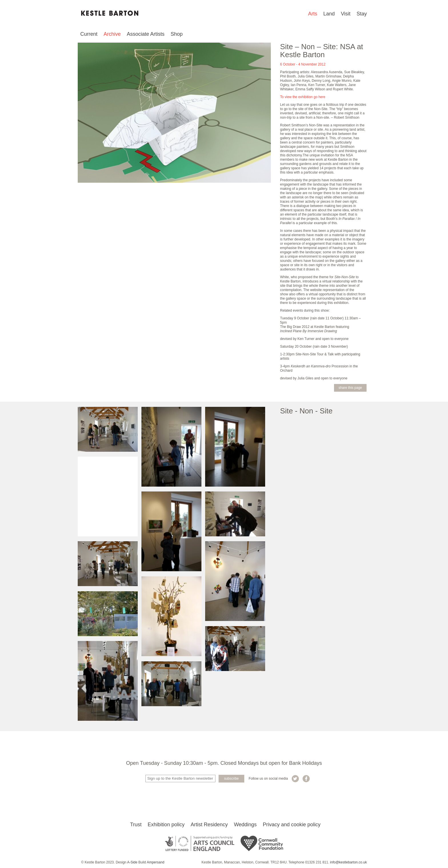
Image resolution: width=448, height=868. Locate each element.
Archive (112, 34)
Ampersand (156, 862)
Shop (177, 34)
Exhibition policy (166, 825)
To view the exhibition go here (303, 97)
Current (89, 34)
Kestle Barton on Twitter (295, 779)
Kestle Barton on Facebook (306, 779)
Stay (362, 14)
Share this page (350, 388)
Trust (136, 825)
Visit (346, 14)
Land (329, 14)
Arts (313, 14)
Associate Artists (146, 34)
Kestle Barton (110, 13)
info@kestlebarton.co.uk (348, 862)
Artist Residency (209, 825)
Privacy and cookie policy (292, 825)
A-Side (132, 862)
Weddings (245, 825)
